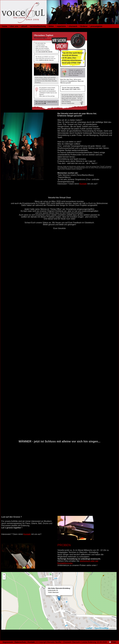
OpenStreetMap (102, 628)
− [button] (4, 578)
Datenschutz (20, 642)
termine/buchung (38, 26)
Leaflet (89, 628)
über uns (14, 26)
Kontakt (83, 184)
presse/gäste (96, 26)
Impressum (8, 642)
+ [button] (4, 575)
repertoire (61, 26)
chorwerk (73, 26)
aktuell (24, 26)
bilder (51, 26)
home (5, 26)
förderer (84, 26)
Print (113, 642)
